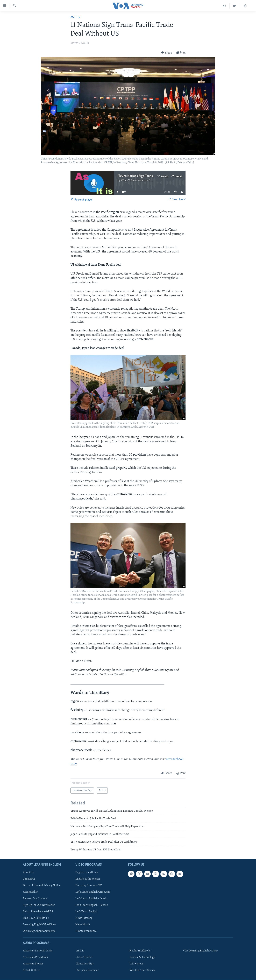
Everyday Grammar (88, 970)
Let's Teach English (86, 912)
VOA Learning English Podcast (201, 951)
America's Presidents (35, 957)
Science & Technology (142, 957)
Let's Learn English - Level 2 (92, 905)
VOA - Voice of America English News (143, 181)
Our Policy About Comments (39, 931)
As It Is (75, 17)
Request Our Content (35, 899)
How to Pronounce (86, 931)
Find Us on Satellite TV (36, 918)
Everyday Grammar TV (89, 886)
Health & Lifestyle (140, 951)
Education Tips (85, 964)
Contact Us (29, 879)
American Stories (33, 964)
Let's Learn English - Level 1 (91, 899)
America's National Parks (38, 951)
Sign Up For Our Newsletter (39, 905)
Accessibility (30, 892)
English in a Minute (87, 873)
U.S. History (136, 964)
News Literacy (84, 918)
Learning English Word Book (40, 925)
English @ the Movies (88, 879)
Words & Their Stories (143, 970)
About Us (28, 873)
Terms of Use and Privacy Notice (42, 886)
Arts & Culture (31, 970)
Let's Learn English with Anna (93, 892)
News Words (83, 925)
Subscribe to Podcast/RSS (38, 912)
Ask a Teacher (84, 957)
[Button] (166, 53)
